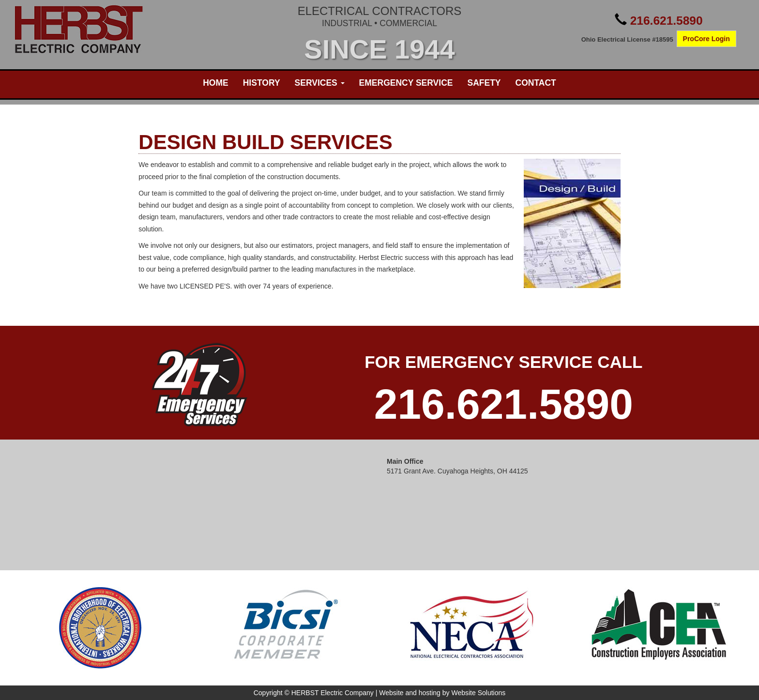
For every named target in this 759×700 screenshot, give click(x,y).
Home (216, 83)
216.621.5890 (667, 21)
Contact (536, 83)
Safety (484, 83)
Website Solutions (478, 693)
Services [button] (320, 83)
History (262, 83)
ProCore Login (706, 39)
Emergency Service (406, 83)
